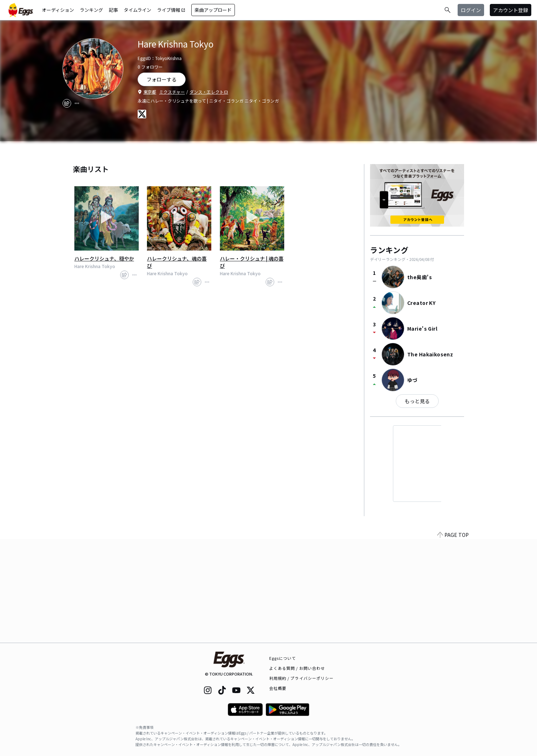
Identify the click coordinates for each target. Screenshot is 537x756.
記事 (113, 10)
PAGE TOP (453, 638)
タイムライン (137, 10)
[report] (77, 103)
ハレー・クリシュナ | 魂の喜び (252, 262)
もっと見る (417, 401)
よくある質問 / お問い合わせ (297, 668)
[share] (67, 103)
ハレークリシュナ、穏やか (104, 258)
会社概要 (278, 688)
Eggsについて (283, 658)
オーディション (58, 10)
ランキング (91, 10)
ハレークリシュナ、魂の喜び (177, 262)
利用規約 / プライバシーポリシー (302, 678)
